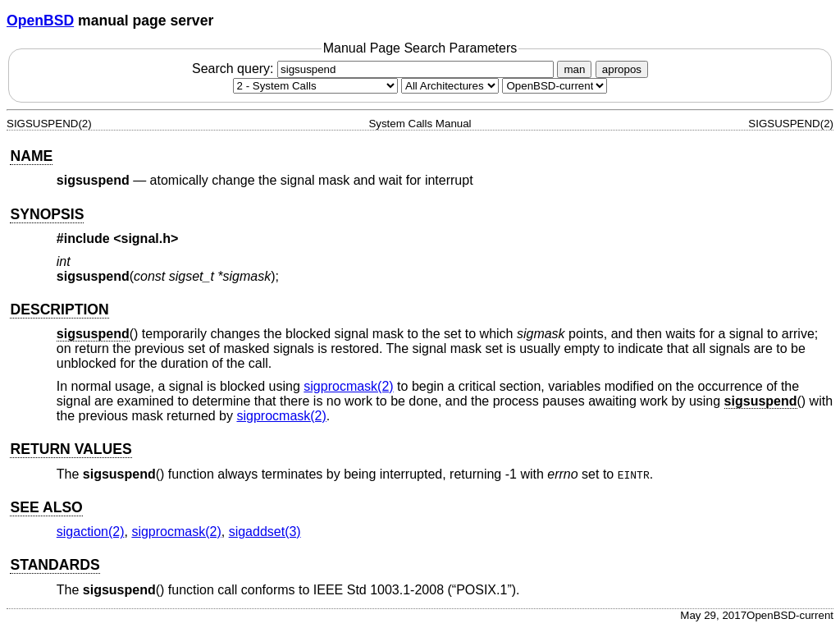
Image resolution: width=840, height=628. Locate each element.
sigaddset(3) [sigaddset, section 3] (265, 532)
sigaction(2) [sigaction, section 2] (91, 532)
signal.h (146, 238)
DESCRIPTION (59, 309)
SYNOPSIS (47, 214)
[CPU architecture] (450, 86)
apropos (622, 69)
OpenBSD (40, 21)
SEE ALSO (46, 507)
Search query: (375, 69)
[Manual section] (315, 86)
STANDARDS (55, 565)
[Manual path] (555, 86)
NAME (31, 156)
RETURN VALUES (71, 449)
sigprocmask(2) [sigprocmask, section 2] (348, 386)
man (574, 69)
